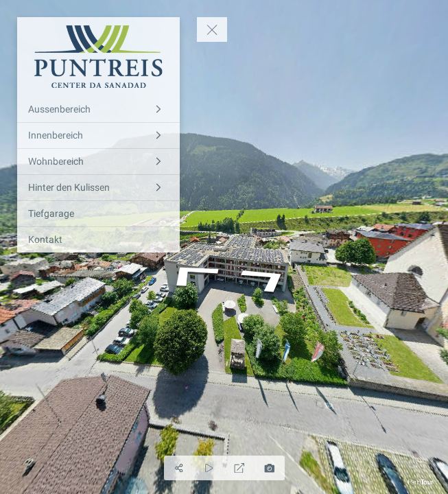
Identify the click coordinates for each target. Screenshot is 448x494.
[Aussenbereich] (98, 109)
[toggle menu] (212, 30)
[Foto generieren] (270, 468)
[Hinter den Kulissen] (98, 188)
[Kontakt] (98, 240)
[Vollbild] (239, 468)
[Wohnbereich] (98, 162)
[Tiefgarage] (98, 214)
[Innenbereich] (98, 136)
